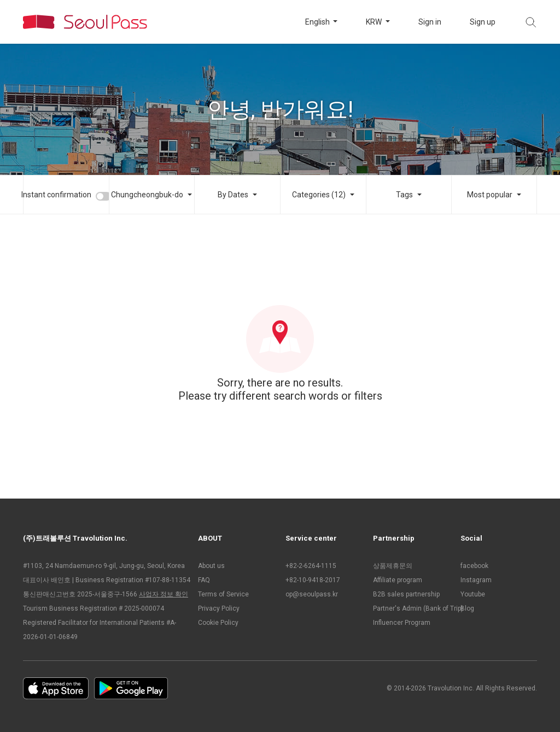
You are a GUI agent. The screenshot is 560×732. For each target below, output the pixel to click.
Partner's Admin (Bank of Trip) (411, 608)
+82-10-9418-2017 (313, 580)
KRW (375, 22)
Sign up (483, 22)
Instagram (476, 580)
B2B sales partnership (406, 594)
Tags (404, 195)
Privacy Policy (219, 608)
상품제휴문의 (393, 566)
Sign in (430, 22)
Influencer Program (402, 623)
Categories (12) (319, 195)
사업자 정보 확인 (164, 594)
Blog (467, 608)
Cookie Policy (218, 623)
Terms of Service (223, 594)
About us (211, 566)
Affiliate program (398, 580)
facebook (474, 566)
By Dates (233, 195)
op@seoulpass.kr (312, 594)
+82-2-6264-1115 (311, 566)
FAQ (204, 580)
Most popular (490, 195)
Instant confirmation (56, 195)
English (318, 22)
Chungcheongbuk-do (147, 195)
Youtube (473, 594)
